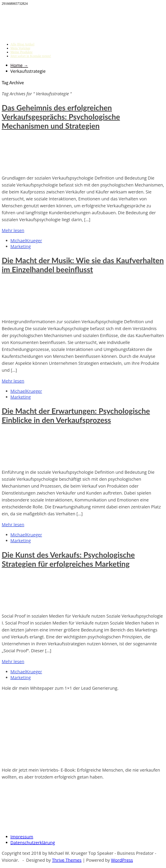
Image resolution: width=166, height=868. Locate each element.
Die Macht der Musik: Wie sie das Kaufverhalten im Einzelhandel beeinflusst (83, 265)
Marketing (21, 246)
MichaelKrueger (26, 241)
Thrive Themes (67, 860)
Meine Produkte (22, 52)
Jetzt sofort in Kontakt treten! (31, 56)
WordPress (122, 860)
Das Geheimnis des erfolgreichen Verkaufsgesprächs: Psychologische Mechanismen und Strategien (61, 117)
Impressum (22, 837)
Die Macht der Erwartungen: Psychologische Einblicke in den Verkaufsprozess (76, 415)
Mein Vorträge (20, 48)
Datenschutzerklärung (33, 843)
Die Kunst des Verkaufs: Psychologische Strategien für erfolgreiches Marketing (68, 559)
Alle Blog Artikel (22, 44)
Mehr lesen (13, 230)
